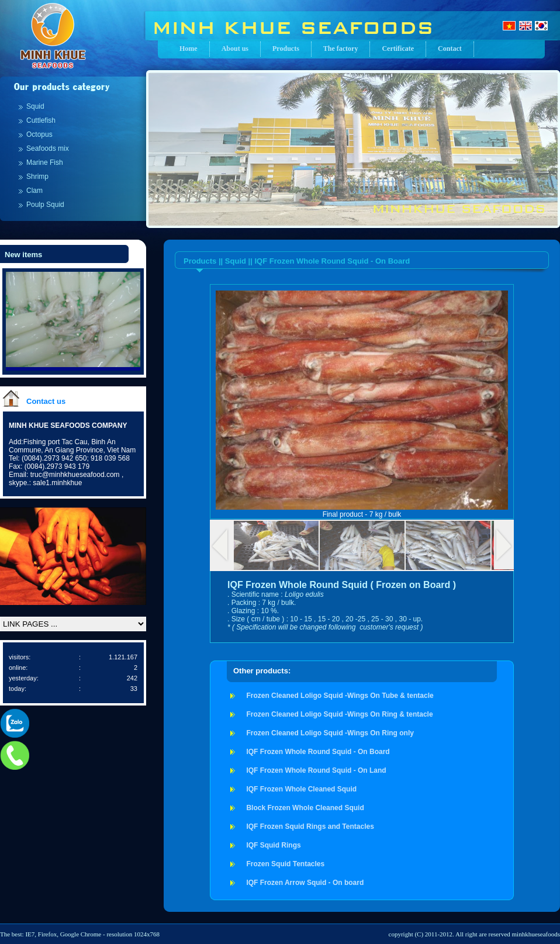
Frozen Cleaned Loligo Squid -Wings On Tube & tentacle (340, 696)
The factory (341, 49)
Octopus (39, 134)
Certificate (398, 49)
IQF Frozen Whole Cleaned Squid (301, 789)
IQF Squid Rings (273, 845)
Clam (34, 191)
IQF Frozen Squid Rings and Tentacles (310, 827)
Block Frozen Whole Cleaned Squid (305, 808)
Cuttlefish (41, 120)
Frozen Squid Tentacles (285, 864)
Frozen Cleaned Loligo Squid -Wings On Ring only (330, 733)
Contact (450, 49)
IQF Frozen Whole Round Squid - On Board (318, 752)
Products (286, 49)
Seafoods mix (48, 148)
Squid (35, 106)
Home (189, 49)
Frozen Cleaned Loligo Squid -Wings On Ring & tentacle (339, 714)
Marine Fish (45, 162)
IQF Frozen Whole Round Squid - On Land (316, 770)
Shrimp (37, 177)
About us (235, 49)
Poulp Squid (45, 205)
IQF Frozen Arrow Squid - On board (305, 883)
